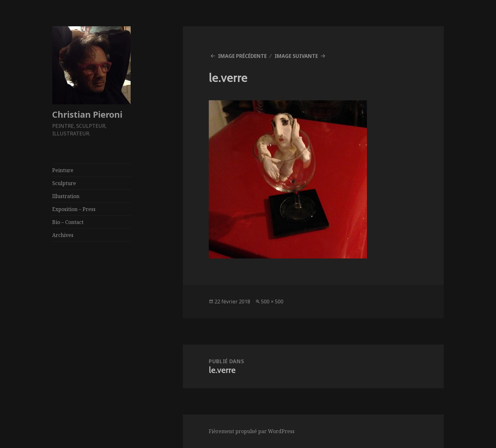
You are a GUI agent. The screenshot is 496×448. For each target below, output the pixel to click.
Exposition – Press (74, 209)
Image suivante (296, 56)
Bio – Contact (68, 222)
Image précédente (242, 56)
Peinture (63, 170)
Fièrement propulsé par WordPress (252, 431)
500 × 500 (272, 302)
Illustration (66, 196)
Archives (63, 235)
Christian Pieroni (87, 114)
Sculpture (64, 183)
